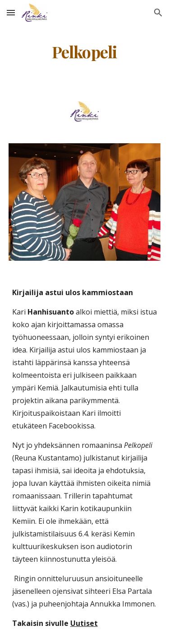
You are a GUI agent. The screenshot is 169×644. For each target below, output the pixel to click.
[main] (85, 52)
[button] (11, 12)
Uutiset (84, 623)
